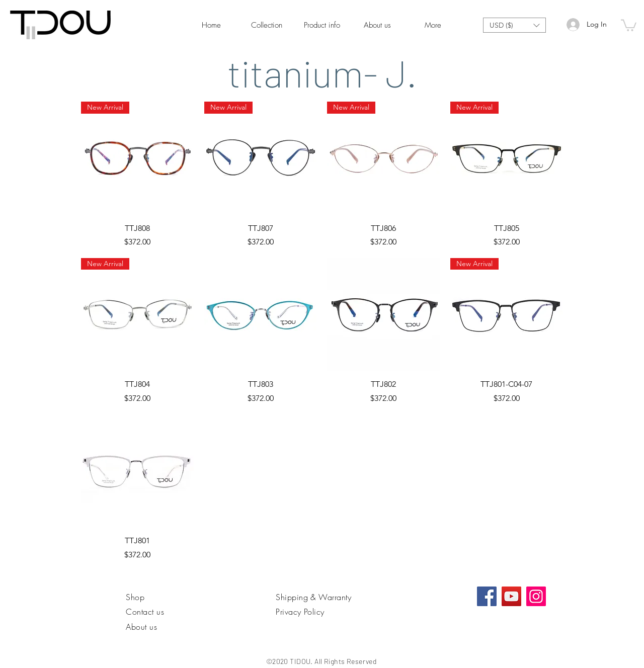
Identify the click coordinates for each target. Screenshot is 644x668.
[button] (514, 25)
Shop (135, 597)
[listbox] (514, 25)
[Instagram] (536, 596)
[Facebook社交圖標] (487, 596)
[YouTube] (511, 596)
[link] (629, 25)
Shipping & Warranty (313, 597)
